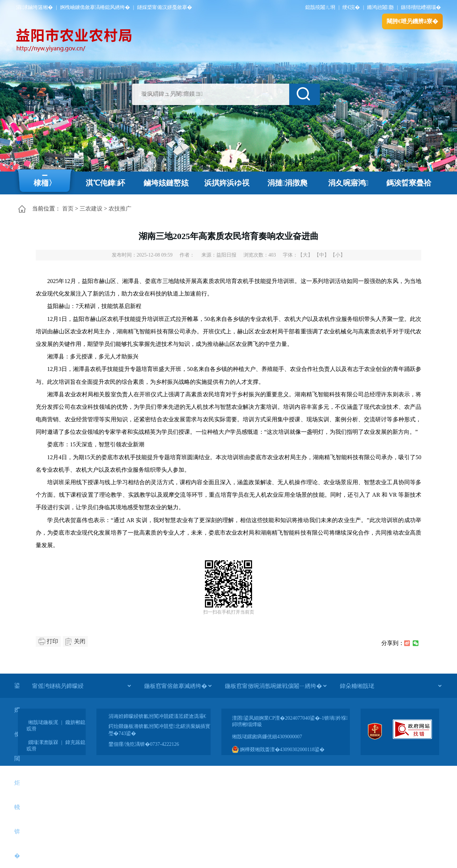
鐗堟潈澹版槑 (43, 742)
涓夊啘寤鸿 (348, 183)
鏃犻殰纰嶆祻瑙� (421, 7)
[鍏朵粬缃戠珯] (391, 686)
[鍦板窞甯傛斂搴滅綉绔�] (178, 686)
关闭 (80, 641)
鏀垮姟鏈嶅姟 (166, 183)
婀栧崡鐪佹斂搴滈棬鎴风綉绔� (95, 7)
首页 (68, 209)
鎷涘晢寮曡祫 (409, 183)
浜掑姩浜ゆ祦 (227, 183)
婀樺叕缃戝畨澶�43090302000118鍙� (278, 750)
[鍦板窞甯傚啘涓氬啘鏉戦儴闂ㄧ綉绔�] (276, 686)
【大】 (305, 255)
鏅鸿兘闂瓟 (380, 7)
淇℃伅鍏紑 (106, 183)
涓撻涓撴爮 (288, 183)
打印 (52, 641)
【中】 (322, 255)
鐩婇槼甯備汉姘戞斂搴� (165, 7)
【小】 (338, 255)
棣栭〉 (45, 183)
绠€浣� (351, 7)
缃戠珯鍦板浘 (43, 722)
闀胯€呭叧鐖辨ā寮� (412, 21)
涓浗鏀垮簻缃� (34, 7)
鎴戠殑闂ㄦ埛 (320, 7)
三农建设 (91, 209)
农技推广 (120, 209)
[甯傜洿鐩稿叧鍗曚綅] (81, 686)
